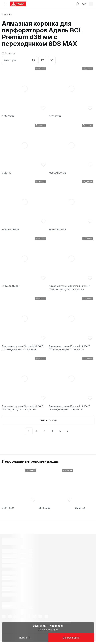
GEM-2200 (55, 116)
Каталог (8, 14)
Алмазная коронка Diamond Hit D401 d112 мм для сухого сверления (24, 349)
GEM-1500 (8, 116)
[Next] (67, 434)
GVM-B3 (7, 173)
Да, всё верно (71, 638)
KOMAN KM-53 (58, 230)
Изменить (25, 638)
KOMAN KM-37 (11, 230)
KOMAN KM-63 (11, 287)
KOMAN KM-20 (58, 173)
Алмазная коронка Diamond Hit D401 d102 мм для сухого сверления (70, 289)
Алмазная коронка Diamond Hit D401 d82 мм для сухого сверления (70, 410)
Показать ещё (48, 423)
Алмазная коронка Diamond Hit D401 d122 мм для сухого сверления (70, 349)
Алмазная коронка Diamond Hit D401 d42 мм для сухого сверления (24, 410)
